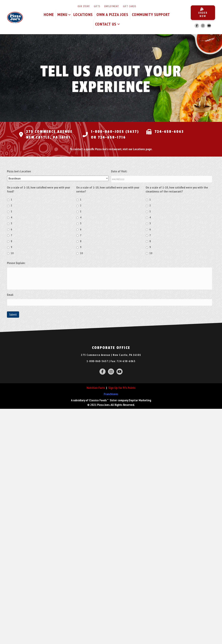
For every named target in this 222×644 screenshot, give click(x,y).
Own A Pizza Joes (112, 14)
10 (12, 253)
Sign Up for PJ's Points (122, 392)
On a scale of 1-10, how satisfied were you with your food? (39, 189)
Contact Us (106, 24)
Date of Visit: (119, 171)
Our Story (84, 6)
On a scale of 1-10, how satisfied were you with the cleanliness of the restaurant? (177, 189)
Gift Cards (130, 6)
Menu (62, 14)
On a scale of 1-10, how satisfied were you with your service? (108, 189)
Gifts (97, 6)
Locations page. (143, 149)
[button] (69, 15)
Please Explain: (16, 263)
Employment (112, 6)
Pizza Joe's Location (19, 171)
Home (49, 14)
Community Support (151, 14)
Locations (83, 14)
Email (10, 300)
